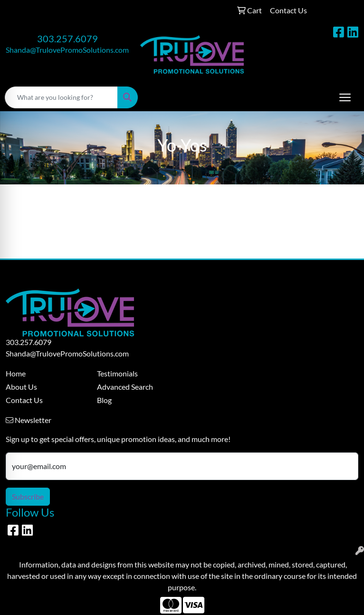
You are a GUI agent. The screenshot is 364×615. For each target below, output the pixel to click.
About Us (21, 387)
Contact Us (24, 400)
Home (16, 373)
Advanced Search (125, 387)
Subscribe (28, 496)
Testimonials (117, 373)
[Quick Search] (61, 97)
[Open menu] (345, 97)
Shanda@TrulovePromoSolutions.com (67, 50)
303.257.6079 (67, 38)
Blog (104, 400)
